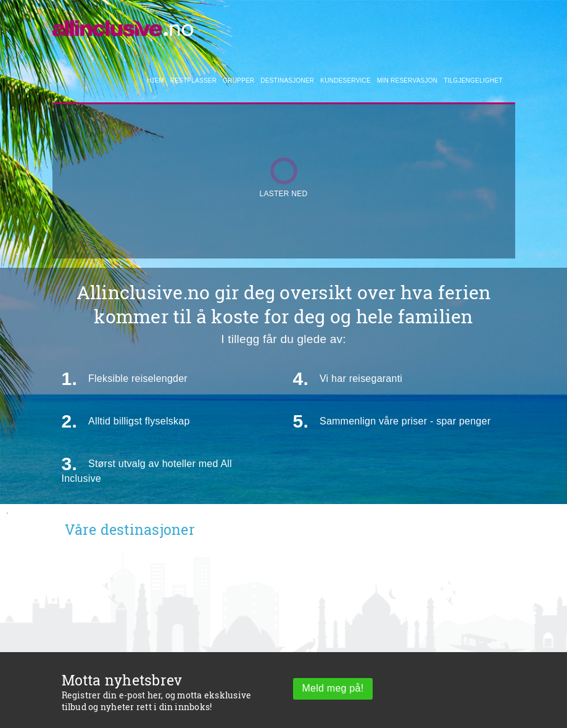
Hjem (155, 81)
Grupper (238, 81)
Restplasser (193, 81)
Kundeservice (346, 81)
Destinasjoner (287, 81)
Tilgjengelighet (473, 81)
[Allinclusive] (123, 25)
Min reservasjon (407, 81)
